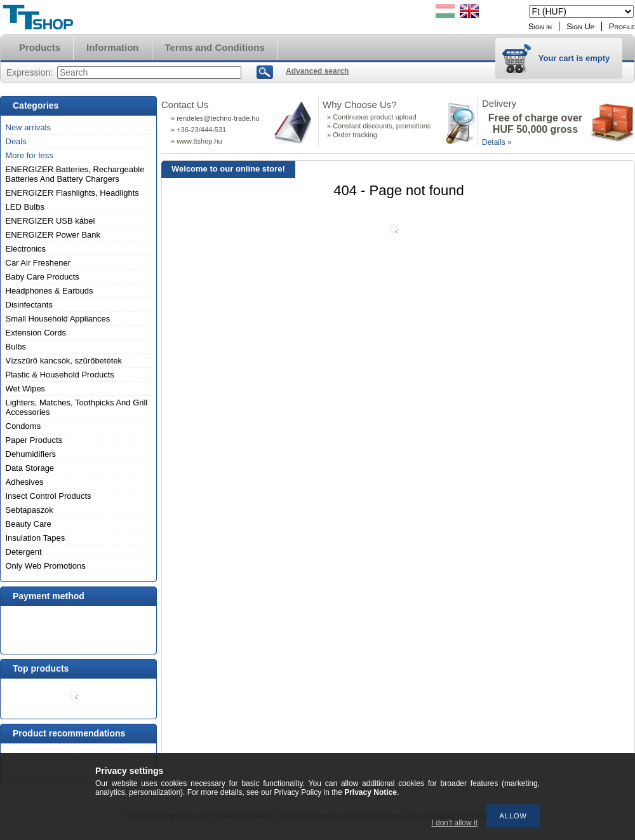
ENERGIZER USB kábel (50, 221)
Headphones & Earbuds (50, 291)
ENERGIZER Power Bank (53, 235)
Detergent (24, 552)
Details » (497, 142)
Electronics (26, 249)
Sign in (540, 26)
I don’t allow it (454, 823)
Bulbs (16, 347)
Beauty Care (29, 524)
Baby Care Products (43, 277)
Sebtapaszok (30, 510)
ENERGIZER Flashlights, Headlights (72, 193)
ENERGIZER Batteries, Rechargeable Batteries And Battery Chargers (75, 174)
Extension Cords (36, 333)
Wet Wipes (26, 389)
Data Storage (30, 468)
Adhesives (25, 482)
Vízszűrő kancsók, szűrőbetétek (64, 361)
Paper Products (34, 440)
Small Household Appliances (58, 319)
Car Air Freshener (38, 263)
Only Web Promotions (46, 566)
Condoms (23, 426)
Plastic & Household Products (60, 375)
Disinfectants (29, 305)
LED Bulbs (25, 207)
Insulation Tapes (36, 538)
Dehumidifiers (31, 454)
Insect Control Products (49, 496)
